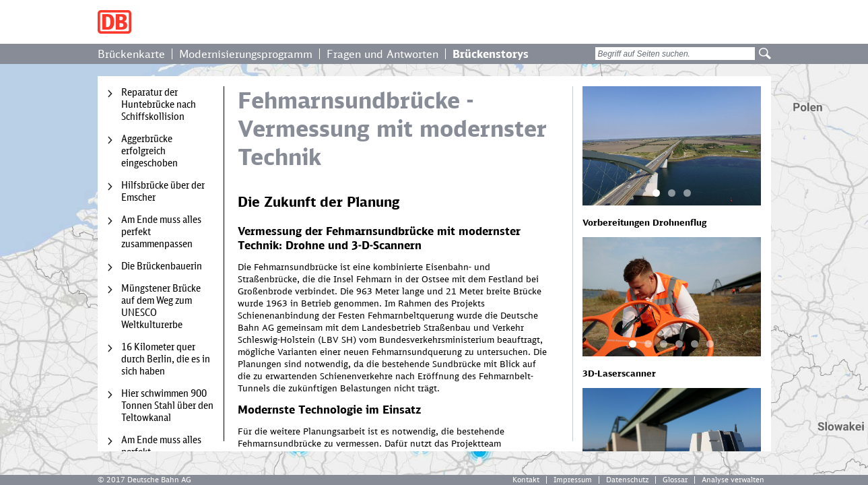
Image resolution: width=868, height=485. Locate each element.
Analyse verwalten (733, 480)
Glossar (675, 480)
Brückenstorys (491, 54)
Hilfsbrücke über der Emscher (163, 191)
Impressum (573, 480)
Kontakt (526, 480)
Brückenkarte (131, 54)
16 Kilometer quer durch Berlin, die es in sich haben (166, 359)
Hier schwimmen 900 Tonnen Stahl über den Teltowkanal (167, 406)
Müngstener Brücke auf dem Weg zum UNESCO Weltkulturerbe (161, 306)
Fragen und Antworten (382, 54)
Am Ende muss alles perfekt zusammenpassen (161, 232)
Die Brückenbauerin (162, 266)
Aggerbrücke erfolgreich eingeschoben (149, 151)
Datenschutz (627, 480)
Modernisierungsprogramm (246, 54)
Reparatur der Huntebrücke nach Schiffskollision (159, 104)
